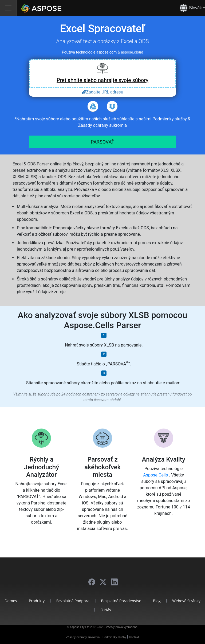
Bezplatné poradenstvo (121, 601)
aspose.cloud (132, 52)
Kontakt (134, 637)
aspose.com (107, 52)
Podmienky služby (170, 119)
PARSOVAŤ (102, 142)
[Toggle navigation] (8, 8)
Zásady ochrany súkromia (103, 125)
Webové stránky (186, 601)
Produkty (37, 601)
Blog (157, 601)
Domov (11, 601)
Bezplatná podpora (73, 601)
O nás (106, 610)
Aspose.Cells (156, 475)
